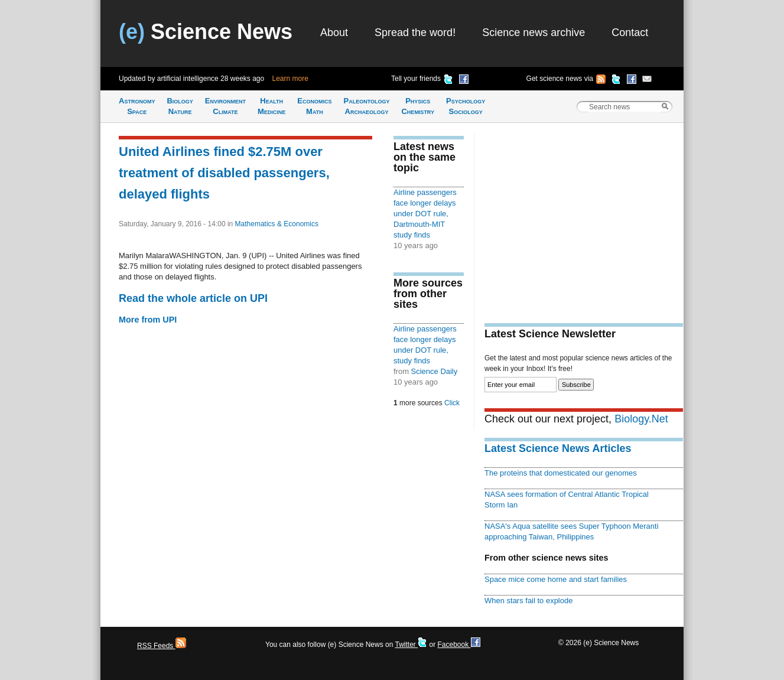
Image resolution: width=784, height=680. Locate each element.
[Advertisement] (584, 216)
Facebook (458, 645)
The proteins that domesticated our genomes (561, 473)
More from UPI (148, 320)
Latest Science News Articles (558, 448)
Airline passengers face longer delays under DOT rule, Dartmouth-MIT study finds (425, 214)
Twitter (411, 645)
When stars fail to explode (528, 601)
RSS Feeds (162, 646)
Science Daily (435, 371)
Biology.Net (641, 419)
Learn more (290, 79)
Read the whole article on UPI (193, 298)
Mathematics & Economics (277, 224)
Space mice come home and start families (556, 579)
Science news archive (533, 32)
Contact (630, 32)
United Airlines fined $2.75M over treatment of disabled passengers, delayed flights (224, 173)
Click (452, 403)
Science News (206, 32)
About (334, 32)
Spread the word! (415, 32)
